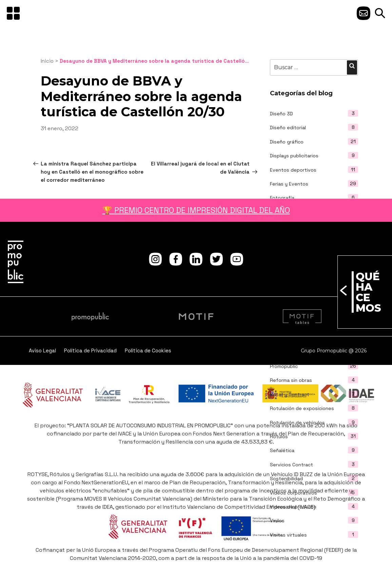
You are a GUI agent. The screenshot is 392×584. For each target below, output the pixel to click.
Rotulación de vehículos (297, 423)
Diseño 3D (281, 114)
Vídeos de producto (293, 507)
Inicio (47, 61)
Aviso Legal (42, 351)
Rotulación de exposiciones (302, 408)
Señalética (282, 450)
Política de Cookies (148, 351)
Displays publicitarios (294, 156)
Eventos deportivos (293, 170)
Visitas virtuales (288, 535)
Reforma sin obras (291, 380)
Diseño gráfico (287, 142)
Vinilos (277, 521)
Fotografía (282, 198)
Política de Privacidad (90, 351)
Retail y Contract (290, 394)
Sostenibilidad (286, 479)
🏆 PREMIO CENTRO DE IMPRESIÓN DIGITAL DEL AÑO (196, 210)
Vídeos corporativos (293, 493)
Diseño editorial (288, 128)
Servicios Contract (291, 465)
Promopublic (284, 366)
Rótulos (279, 436)
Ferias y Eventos (289, 184)
